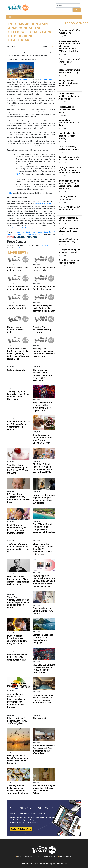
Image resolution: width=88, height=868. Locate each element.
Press (19, 857)
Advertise (28, 857)
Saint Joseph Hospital (22, 80)
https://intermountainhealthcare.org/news (22, 228)
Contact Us (45, 246)
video (11, 193)
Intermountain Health (47, 80)
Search (77, 9)
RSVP (19, 174)
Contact (38, 857)
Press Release (18, 248)
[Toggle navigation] (10, 17)
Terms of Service (50, 857)
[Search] (68, 5)
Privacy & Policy (65, 857)
